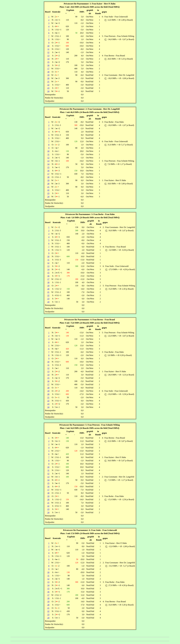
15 (48, 62)
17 (48, 69)
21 (48, 82)
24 (48, 91)
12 (48, 52)
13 (48, 56)
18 (48, 72)
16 (48, 65)
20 (48, 78)
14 (48, 59)
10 (48, 46)
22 (48, 85)
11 (48, 49)
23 (48, 88)
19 (48, 75)
